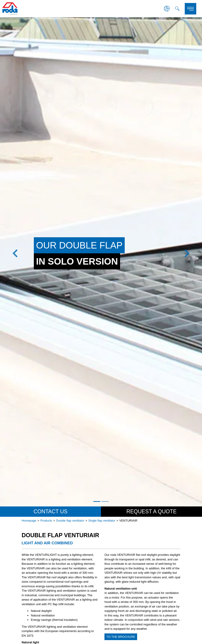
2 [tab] (105, 501)
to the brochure (121, 637)
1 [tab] (97, 501)
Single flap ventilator (102, 521)
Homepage (29, 521)
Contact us (50, 511)
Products (46, 521)
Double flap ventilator (70, 521)
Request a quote (151, 511)
